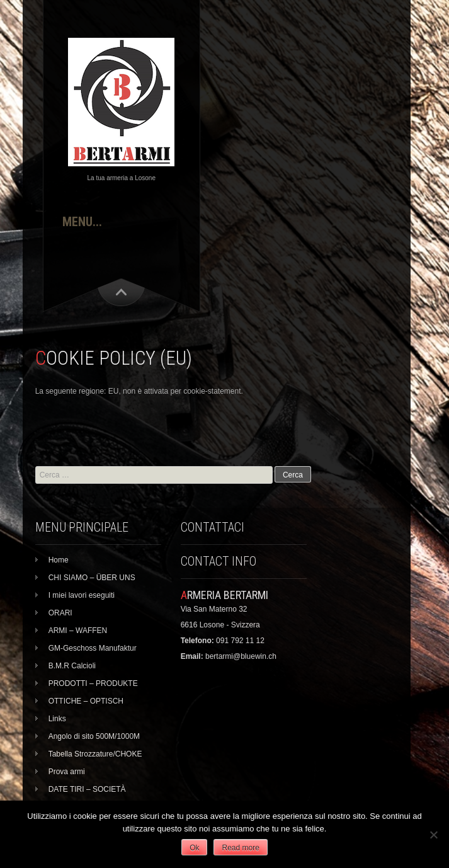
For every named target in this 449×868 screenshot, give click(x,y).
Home (59, 560)
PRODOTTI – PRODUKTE (93, 683)
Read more (240, 848)
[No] (433, 835)
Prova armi (67, 772)
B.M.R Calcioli (72, 666)
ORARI (60, 613)
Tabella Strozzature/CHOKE (95, 754)
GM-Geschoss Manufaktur (93, 648)
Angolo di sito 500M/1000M (94, 736)
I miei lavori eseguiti (82, 595)
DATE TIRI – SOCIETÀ (87, 789)
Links (57, 719)
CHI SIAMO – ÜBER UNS (92, 578)
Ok (194, 848)
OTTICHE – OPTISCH (86, 701)
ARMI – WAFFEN (78, 631)
